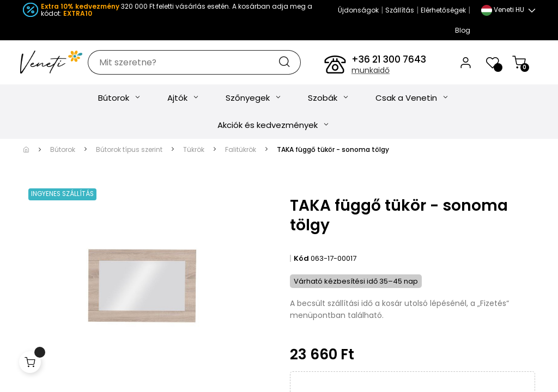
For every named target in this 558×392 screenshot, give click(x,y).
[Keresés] (208, 66)
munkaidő (371, 73)
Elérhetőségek (443, 10)
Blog (463, 30)
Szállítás (400, 10)
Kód (301, 265)
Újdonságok (358, 10)
